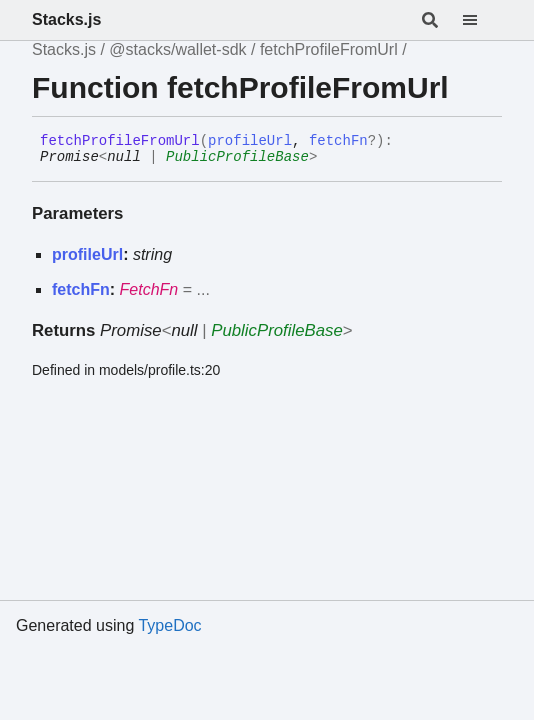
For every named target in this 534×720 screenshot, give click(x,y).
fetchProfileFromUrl (329, 49)
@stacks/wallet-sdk (177, 49)
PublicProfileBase (237, 157)
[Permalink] (332, 158)
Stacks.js (66, 19)
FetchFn (149, 289)
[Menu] (482, 20)
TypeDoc (169, 625)
